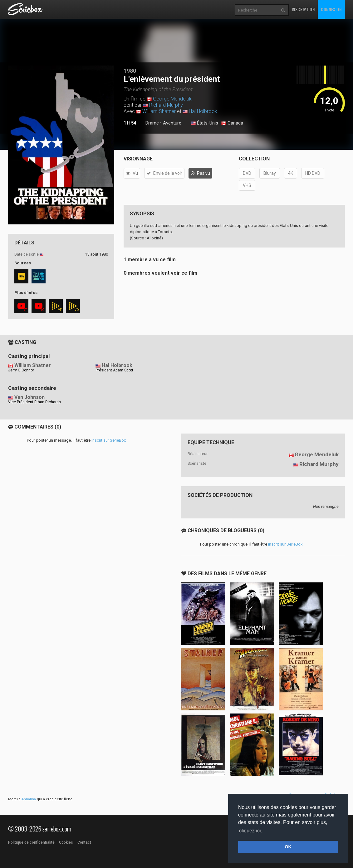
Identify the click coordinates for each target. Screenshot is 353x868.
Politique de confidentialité (31, 842)
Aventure (172, 123)
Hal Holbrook (203, 111)
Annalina (29, 799)
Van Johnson (29, 397)
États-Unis (204, 123)
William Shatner (159, 111)
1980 (130, 71)
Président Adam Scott (114, 370)
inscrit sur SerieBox (109, 440)
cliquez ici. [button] (251, 831)
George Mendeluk (172, 99)
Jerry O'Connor (21, 370)
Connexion (331, 9)
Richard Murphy (166, 105)
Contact (84, 842)
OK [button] (288, 847)
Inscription (303, 9)
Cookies (66, 842)
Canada (232, 123)
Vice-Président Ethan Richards (34, 402)
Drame (152, 123)
